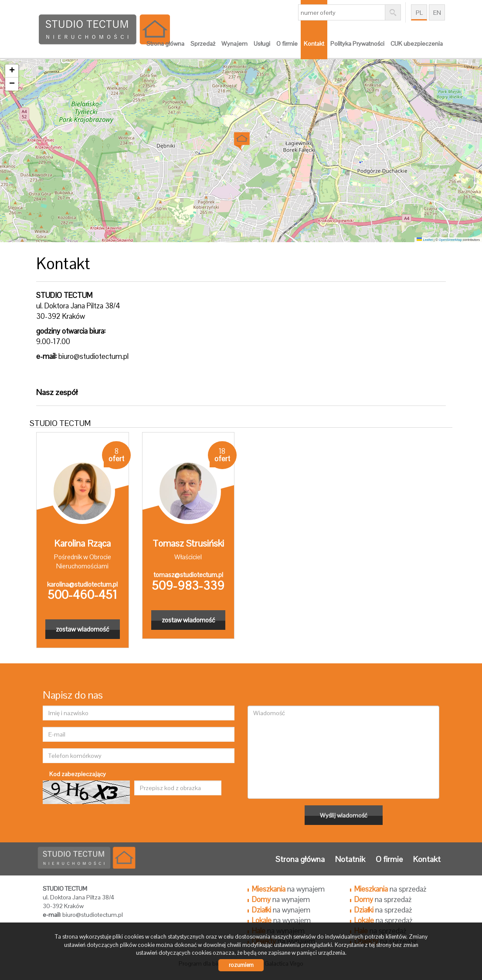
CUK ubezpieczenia (417, 44)
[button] (241, 139)
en (437, 13)
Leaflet (425, 240)
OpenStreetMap (450, 240)
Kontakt (314, 44)
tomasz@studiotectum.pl (188, 575)
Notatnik (350, 859)
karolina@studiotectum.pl (82, 584)
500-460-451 (82, 595)
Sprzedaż (203, 44)
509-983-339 (188, 586)
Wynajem (234, 44)
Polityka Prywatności (357, 44)
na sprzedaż (390, 889)
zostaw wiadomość (82, 629)
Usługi (262, 44)
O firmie (287, 44)
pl (419, 13)
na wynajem (288, 889)
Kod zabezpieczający (78, 774)
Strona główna (165, 44)
